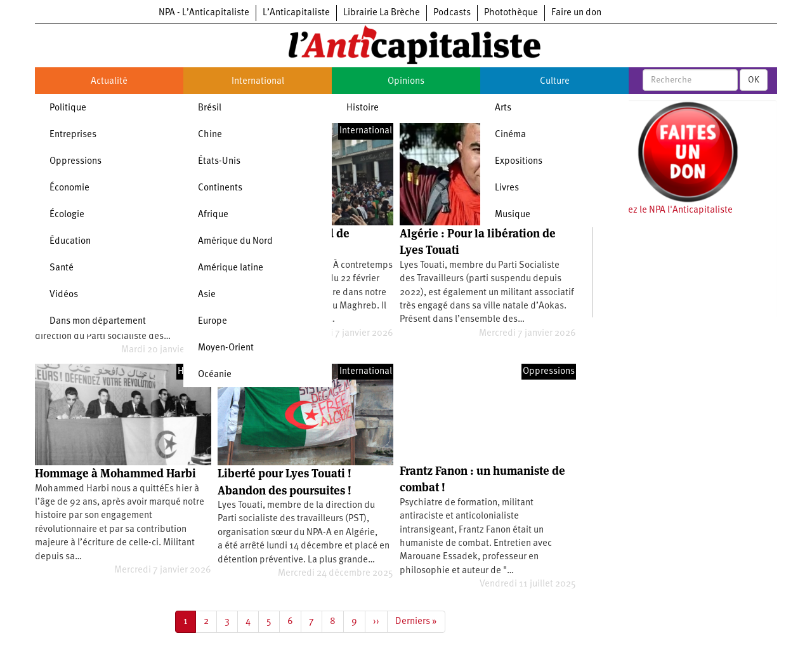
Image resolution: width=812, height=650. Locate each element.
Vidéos (64, 295)
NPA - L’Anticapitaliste (204, 13)
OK (754, 80)
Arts (503, 108)
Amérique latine (231, 268)
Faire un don (576, 13)
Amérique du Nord (235, 242)
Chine (210, 135)
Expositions (519, 162)
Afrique (213, 215)
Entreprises (73, 135)
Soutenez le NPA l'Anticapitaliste (666, 210)
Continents (220, 188)
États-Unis (219, 162)
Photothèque (511, 13)
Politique (68, 108)
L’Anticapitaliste (296, 13)
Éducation (70, 242)
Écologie (67, 215)
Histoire (363, 108)
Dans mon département (98, 322)
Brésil (210, 108)
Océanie (215, 375)
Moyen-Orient (226, 348)
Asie (207, 295)
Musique (513, 215)
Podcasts (452, 13)
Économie (69, 188)
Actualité (109, 82)
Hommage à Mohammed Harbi (115, 473)
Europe (213, 322)
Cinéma (510, 135)
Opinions (406, 82)
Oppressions (75, 162)
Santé (62, 268)
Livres (507, 188)
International (258, 82)
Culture (555, 82)
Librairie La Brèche (382, 13)
